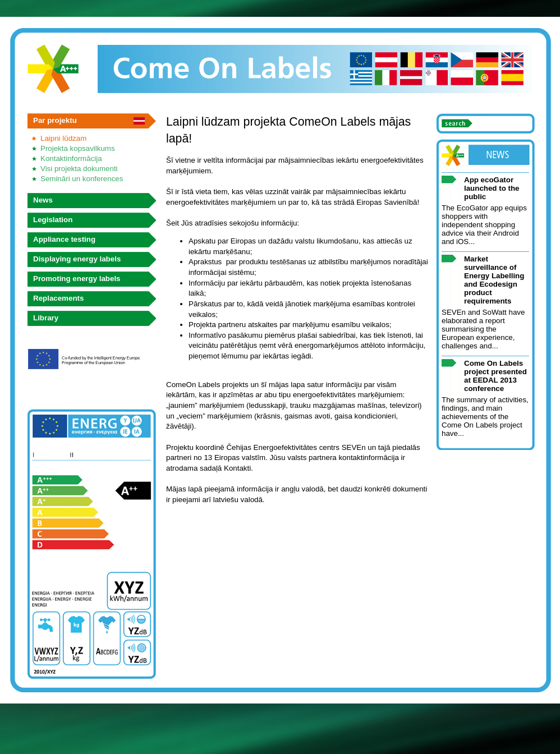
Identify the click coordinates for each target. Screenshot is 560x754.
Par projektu (55, 120)
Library (46, 318)
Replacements (58, 298)
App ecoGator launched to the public (492, 188)
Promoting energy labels (77, 279)
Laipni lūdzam (63, 138)
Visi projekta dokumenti (79, 169)
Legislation (53, 220)
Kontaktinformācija (71, 158)
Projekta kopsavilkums (78, 148)
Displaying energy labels (77, 259)
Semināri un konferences (82, 179)
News (43, 200)
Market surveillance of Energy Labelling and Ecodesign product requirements (494, 280)
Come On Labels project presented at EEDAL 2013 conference (495, 376)
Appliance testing (64, 239)
